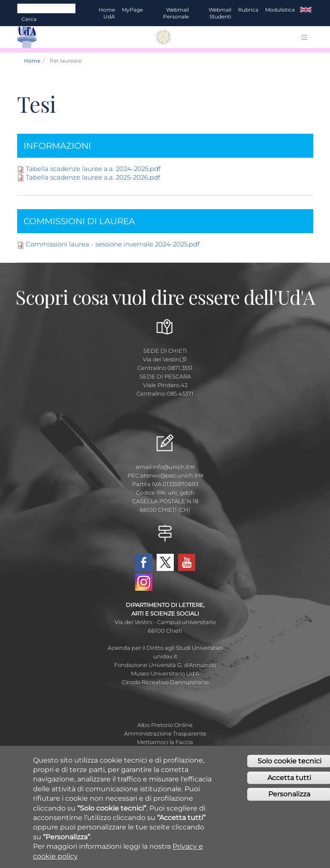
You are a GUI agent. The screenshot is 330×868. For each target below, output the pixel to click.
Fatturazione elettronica (165, 751)
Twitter (165, 562)
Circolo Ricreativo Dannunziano (165, 682)
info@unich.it (174, 467)
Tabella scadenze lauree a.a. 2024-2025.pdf (93, 169)
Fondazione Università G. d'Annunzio (165, 665)
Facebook (144, 562)
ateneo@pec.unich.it (172, 475)
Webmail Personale (176, 13)
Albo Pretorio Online (165, 725)
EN (306, 10)
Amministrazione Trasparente (165, 733)
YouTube (187, 562)
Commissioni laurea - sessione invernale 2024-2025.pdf (113, 244)
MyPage (132, 10)
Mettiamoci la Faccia (165, 742)
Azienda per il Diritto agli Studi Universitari (165, 648)
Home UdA (107, 13)
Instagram (144, 582)
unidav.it (165, 656)
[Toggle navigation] (304, 37)
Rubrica (248, 10)
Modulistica (280, 10)
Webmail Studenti (220, 13)
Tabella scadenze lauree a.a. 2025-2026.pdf (93, 177)
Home (32, 61)
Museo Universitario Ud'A (165, 673)
